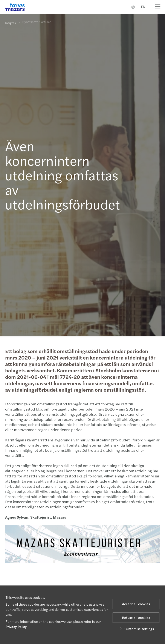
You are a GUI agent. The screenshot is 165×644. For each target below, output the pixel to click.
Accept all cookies (136, 604)
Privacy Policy (16, 627)
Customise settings (136, 629)
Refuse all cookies (136, 618)
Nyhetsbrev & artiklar (37, 20)
